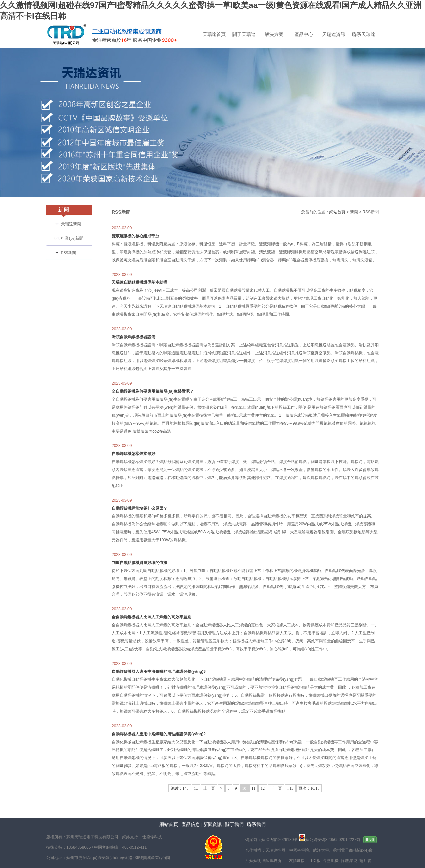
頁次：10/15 (309, 788)
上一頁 (209, 788)
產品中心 (304, 34)
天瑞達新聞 (71, 224)
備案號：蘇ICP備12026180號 (271, 840)
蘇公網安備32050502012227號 (330, 840)
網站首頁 (337, 212)
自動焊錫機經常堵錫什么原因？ (139, 508)
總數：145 (180, 788)
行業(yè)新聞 (72, 238)
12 (263, 788)
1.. (196, 788)
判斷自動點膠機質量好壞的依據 (139, 563)
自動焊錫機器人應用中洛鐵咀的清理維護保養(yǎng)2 (159, 734)
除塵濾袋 (348, 861)
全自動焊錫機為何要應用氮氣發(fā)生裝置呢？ (153, 391)
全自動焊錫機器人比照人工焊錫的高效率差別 (151, 617)
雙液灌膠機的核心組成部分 (135, 236)
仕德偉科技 (152, 837)
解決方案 (274, 34)
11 (254, 788)
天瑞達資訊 (334, 34)
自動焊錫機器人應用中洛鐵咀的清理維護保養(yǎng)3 (159, 671)
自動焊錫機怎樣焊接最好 (133, 454)
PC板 (315, 861)
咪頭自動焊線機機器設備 (133, 337)
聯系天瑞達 (364, 34)
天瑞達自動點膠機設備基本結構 (139, 282)
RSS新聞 (69, 253)
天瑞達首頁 (214, 34)
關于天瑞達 (244, 34)
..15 (290, 788)
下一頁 (276, 788)
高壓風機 (330, 861)
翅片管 (364, 861)
